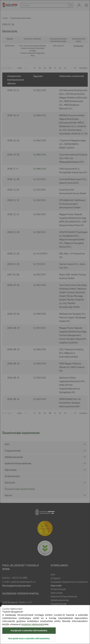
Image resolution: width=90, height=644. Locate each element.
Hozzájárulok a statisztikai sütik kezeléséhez (29, 631)
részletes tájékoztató (32, 624)
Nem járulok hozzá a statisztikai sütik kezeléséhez (29, 639)
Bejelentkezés (79, 5)
